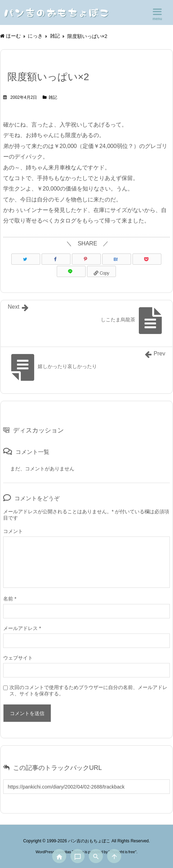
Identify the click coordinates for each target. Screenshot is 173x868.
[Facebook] (56, 259)
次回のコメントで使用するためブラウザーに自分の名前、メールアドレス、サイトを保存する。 (88, 690)
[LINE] (71, 271)
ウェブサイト (18, 658)
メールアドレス (22, 628)
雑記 (53, 97)
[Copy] (101, 271)
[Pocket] (147, 259)
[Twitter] (26, 259)
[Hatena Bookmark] (117, 259)
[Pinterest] (86, 259)
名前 (10, 599)
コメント (13, 531)
